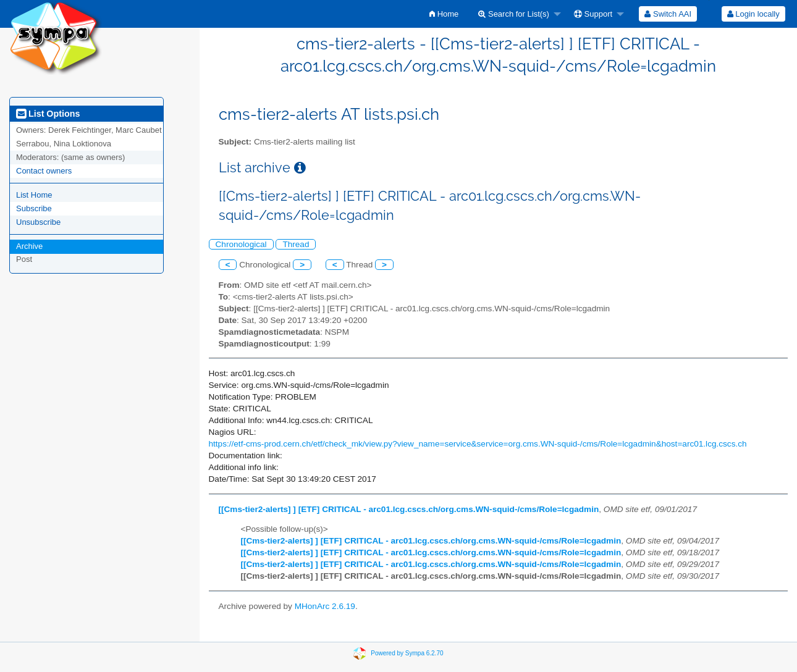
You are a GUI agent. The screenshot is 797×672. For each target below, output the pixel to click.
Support (593, 14)
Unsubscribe (38, 222)
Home (444, 14)
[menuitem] (444, 14)
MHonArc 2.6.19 (325, 606)
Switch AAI (668, 14)
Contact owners (44, 171)
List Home (34, 195)
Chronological (241, 244)
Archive (29, 246)
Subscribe (34, 208)
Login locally (753, 14)
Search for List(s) (514, 14)
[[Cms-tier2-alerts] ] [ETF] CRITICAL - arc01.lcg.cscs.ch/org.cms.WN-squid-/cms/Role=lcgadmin (409, 509)
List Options (48, 114)
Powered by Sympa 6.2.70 (407, 653)
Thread (296, 244)
